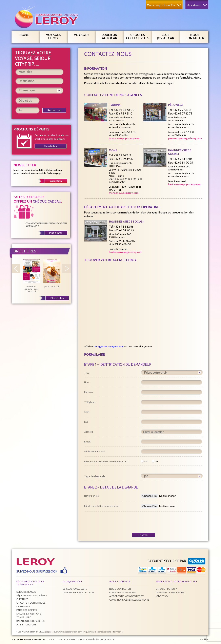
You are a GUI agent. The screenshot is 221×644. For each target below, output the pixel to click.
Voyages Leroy (55, 36)
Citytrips (22, 599)
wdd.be (204, 640)
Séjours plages (26, 592)
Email (87, 442)
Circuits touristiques (31, 603)
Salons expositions (29, 614)
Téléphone (90, 402)
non (145, 461)
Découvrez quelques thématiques (30, 583)
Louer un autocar (111, 36)
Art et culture (26, 625)
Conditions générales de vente (129, 600)
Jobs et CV (162, 596)
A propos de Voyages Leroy (126, 596)
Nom (87, 382)
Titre (87, 373)
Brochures (25, 251)
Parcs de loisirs (27, 610)
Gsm (87, 412)
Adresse (89, 432)
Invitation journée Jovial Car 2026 (31, 276)
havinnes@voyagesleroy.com (185, 184)
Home (24, 35)
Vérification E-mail (94, 451)
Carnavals (23, 606)
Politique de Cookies (63, 640)
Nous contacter (196, 36)
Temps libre (24, 617)
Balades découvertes (30, 621)
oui (155, 461)
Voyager (83, 34)
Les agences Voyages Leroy (108, 346)
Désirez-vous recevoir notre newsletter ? (106, 461)
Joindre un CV (92, 496)
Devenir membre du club (78, 592)
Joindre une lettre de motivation (102, 506)
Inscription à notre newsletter (176, 581)
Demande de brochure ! (171, 592)
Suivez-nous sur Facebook (37, 572)
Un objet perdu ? (166, 589)
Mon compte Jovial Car (164, 5)
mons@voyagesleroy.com (124, 193)
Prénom (88, 392)
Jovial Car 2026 (52, 274)
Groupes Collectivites (138, 36)
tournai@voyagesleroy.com (125, 138)
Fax (86, 422)
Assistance (197, 5)
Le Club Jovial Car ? (75, 589)
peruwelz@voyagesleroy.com (185, 138)
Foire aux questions (122, 592)
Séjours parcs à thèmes (32, 595)
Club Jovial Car (166, 36)
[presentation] (143, 522)
